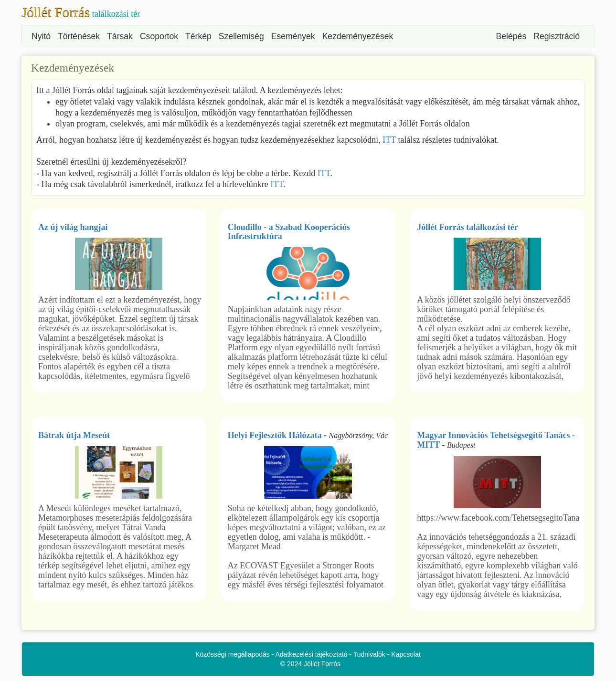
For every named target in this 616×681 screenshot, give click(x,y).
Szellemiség (241, 36)
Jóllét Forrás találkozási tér (467, 227)
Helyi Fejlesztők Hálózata (275, 435)
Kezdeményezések (358, 36)
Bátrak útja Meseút (74, 435)
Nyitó (41, 36)
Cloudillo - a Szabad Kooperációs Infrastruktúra (289, 232)
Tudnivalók (369, 654)
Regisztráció (557, 36)
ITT (389, 140)
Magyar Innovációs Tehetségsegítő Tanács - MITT (496, 440)
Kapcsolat (406, 654)
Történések (79, 36)
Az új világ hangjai (73, 227)
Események (293, 36)
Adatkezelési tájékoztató (312, 654)
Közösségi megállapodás (233, 654)
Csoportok (159, 36)
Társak (120, 36)
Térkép (198, 36)
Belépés (511, 36)
